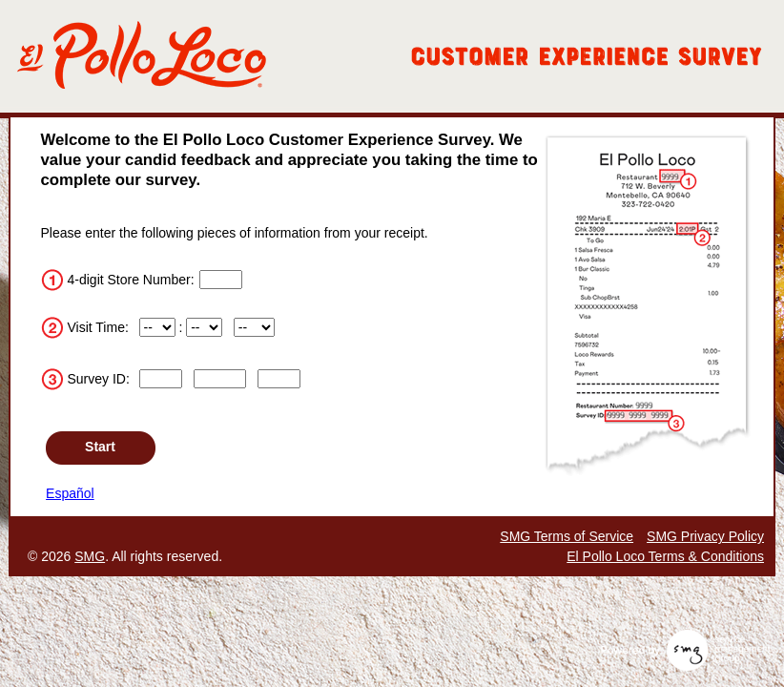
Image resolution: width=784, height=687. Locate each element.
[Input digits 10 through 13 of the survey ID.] (279, 379)
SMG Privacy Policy (705, 536)
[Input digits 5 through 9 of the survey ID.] (220, 379)
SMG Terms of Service (567, 536)
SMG (90, 556)
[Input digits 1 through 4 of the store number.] (221, 280)
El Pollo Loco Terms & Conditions (665, 556)
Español (70, 493)
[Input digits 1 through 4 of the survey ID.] (161, 379)
